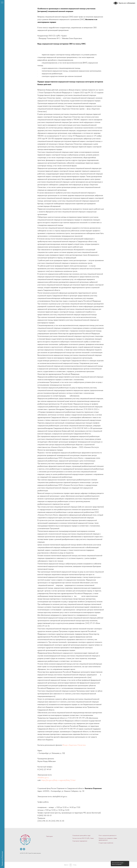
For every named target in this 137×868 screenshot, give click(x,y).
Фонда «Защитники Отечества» (74, 745)
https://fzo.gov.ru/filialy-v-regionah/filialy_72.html (58, 780)
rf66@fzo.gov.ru (43, 778)
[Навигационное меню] (2, 3)
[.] (21, 849)
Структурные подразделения (80, 841)
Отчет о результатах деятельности (108, 835)
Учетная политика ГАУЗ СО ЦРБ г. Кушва (83, 838)
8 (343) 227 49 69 (44, 769)
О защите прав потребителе (106, 843)
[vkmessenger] (24, 849)
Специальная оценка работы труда (81, 835)
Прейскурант (50, 836)
